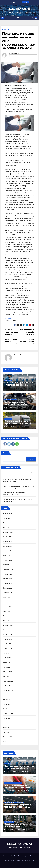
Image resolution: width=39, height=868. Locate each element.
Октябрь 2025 (8, 518)
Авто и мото (6, 30)
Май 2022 (6, 667)
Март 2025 (7, 528)
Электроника (18, 783)
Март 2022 (7, 676)
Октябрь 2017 (8, 718)
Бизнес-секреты (9, 783)
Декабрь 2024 (8, 537)
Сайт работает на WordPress (10, 856)
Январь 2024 (7, 574)
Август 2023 (7, 597)
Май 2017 (6, 728)
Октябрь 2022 (8, 644)
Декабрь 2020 (8, 690)
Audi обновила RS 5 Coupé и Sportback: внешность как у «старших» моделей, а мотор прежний (27, 337)
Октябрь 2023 (8, 588)
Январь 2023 (7, 630)
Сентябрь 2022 (8, 648)
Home (7, 860)
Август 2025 (7, 523)
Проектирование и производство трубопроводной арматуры (19, 826)
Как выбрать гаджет (10, 802)
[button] (33, 18)
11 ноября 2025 (11, 810)
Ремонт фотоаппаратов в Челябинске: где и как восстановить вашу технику (19, 807)
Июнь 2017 (7, 723)
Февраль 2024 (8, 569)
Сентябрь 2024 (8, 551)
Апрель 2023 (7, 616)
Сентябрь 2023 (8, 593)
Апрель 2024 (7, 560)
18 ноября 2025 (11, 791)
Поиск (5, 453)
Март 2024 (7, 565)
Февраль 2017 (8, 737)
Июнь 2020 (7, 695)
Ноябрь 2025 (8, 514)
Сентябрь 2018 (8, 714)
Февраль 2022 (8, 681)
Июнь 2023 (7, 607)
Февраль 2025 (8, 532)
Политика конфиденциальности (19, 864)
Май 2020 (6, 700)
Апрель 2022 (7, 672)
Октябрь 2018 (8, 709)
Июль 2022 (7, 658)
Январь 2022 (7, 686)
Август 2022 (7, 653)
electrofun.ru (15, 54)
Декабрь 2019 (8, 704)
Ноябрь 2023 (8, 583)
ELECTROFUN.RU (20, 9)
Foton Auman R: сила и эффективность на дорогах (19, 422)
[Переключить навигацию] (18, 18)
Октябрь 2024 (8, 546)
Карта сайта (30, 860)
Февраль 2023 (8, 625)
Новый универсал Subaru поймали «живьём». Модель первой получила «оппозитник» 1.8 (12, 337)
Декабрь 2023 (8, 579)
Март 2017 (7, 732)
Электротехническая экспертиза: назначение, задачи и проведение (18, 787)
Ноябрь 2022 (8, 639)
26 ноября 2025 (11, 771)
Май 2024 (6, 555)
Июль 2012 (7, 742)
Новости (15, 400)
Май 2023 (6, 611)
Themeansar (33, 856)
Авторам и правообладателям (18, 860)
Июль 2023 (7, 602)
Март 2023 (7, 621)
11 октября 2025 (11, 829)
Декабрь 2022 (8, 635)
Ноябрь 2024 (8, 542)
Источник (8, 318)
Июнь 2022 (7, 662)
